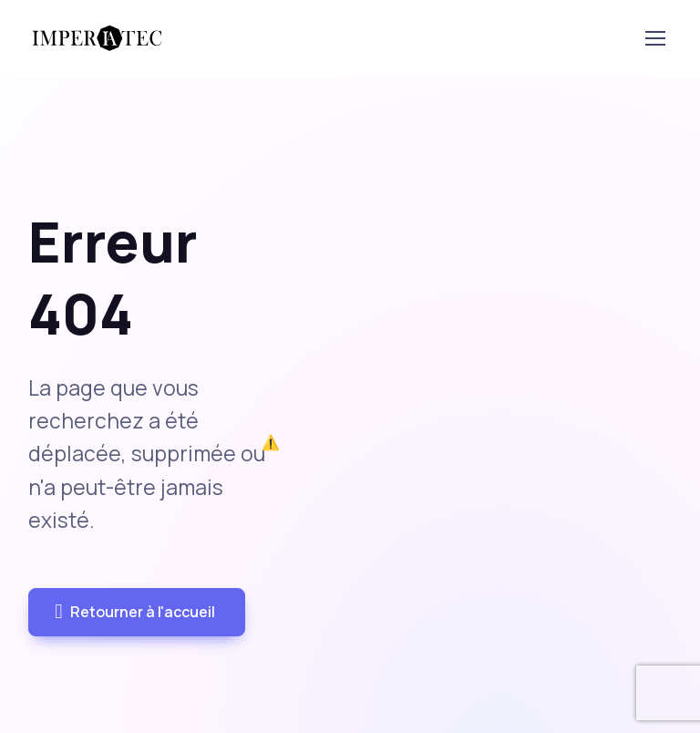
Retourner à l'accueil (134, 612)
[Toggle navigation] (654, 38)
